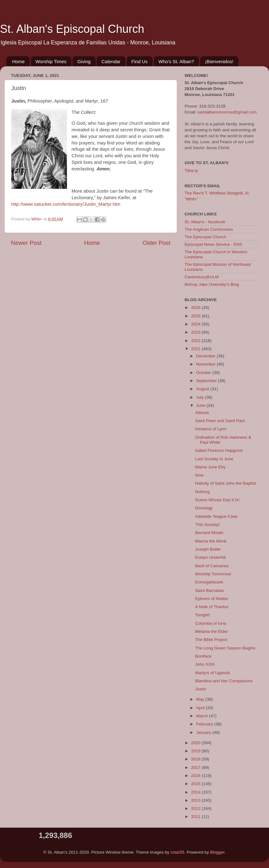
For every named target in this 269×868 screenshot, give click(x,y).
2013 (196, 800)
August (203, 389)
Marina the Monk (211, 541)
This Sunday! (208, 525)
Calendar (111, 61)
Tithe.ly (191, 171)
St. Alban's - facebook (205, 222)
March (203, 716)
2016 (196, 776)
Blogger (217, 852)
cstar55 (177, 852)
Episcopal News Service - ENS (213, 244)
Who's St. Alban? (176, 61)
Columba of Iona (211, 623)
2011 (196, 817)
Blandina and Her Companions (224, 681)
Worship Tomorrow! (213, 574)
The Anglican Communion (209, 229)
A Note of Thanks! (212, 607)
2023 (196, 332)
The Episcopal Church (205, 237)
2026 (196, 308)
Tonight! (203, 615)
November (206, 364)
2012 (196, 808)
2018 (196, 759)
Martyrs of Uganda (213, 673)
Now (199, 475)
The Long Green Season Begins (225, 648)
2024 (196, 324)
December (206, 356)
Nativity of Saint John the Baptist (226, 483)
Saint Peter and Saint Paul (220, 421)
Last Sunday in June (214, 459)
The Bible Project (211, 640)
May (201, 699)
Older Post (157, 243)
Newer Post (26, 243)
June (201, 405)
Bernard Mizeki (209, 533)
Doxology (204, 508)
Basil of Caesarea (212, 566)
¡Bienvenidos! (219, 61)
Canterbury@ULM (202, 277)
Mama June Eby (211, 467)
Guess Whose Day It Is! (217, 500)
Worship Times (51, 61)
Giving (84, 61)
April (201, 708)
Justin (201, 689)
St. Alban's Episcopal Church (72, 29)
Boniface (203, 656)
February (205, 724)
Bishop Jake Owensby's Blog (212, 284)
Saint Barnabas (210, 590)
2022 (196, 341)
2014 (196, 792)
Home (18, 61)
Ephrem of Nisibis (212, 599)
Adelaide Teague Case (216, 516)
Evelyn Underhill (211, 557)
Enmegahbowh (209, 582)
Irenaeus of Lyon (211, 429)
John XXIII (205, 664)
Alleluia (202, 413)
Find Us (140, 61)
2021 (196, 349)
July (200, 397)
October (204, 373)
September (207, 381)
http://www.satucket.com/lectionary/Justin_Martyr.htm (66, 204)
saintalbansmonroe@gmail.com (227, 112)
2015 (196, 784)
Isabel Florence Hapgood (219, 450)
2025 (196, 316)
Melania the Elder (212, 631)
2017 (196, 767)
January (204, 732)
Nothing (203, 492)
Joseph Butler (208, 549)
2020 (196, 743)
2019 (196, 751)
